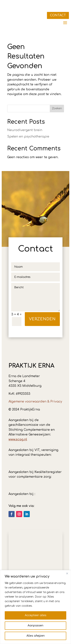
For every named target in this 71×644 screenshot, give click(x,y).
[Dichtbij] (67, 573)
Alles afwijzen (36, 636)
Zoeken (57, 108)
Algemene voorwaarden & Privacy (35, 402)
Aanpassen (35, 626)
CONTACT (58, 15)
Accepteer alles (36, 615)
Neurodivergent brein (25, 130)
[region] (35, 607)
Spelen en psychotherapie (28, 137)
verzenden (42, 319)
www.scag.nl (18, 439)
